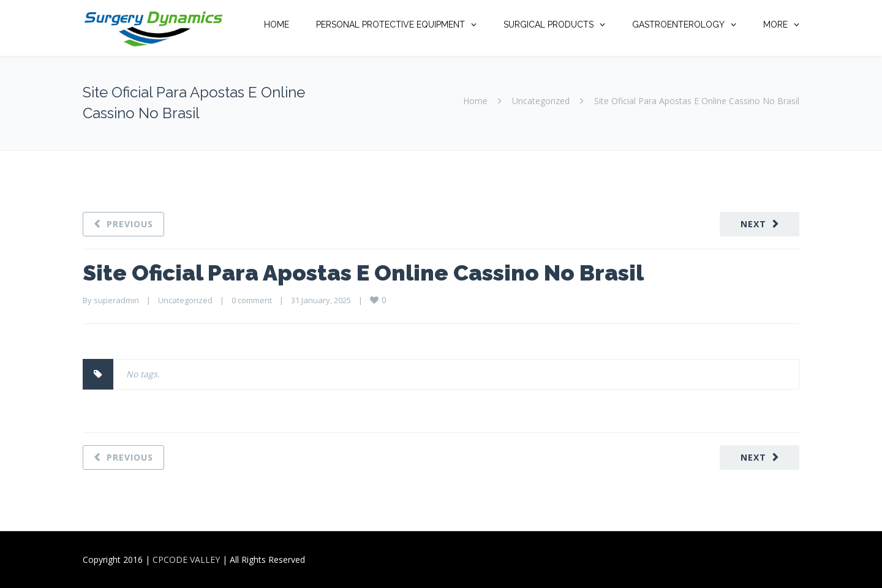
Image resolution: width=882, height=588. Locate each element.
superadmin (116, 300)
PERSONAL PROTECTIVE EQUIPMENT (390, 24)
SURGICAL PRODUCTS (548, 24)
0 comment (252, 300)
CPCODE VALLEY (186, 560)
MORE (775, 24)
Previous (130, 224)
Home (475, 101)
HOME (277, 24)
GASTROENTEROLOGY (678, 24)
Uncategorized (541, 101)
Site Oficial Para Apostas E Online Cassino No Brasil (363, 273)
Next (753, 224)
